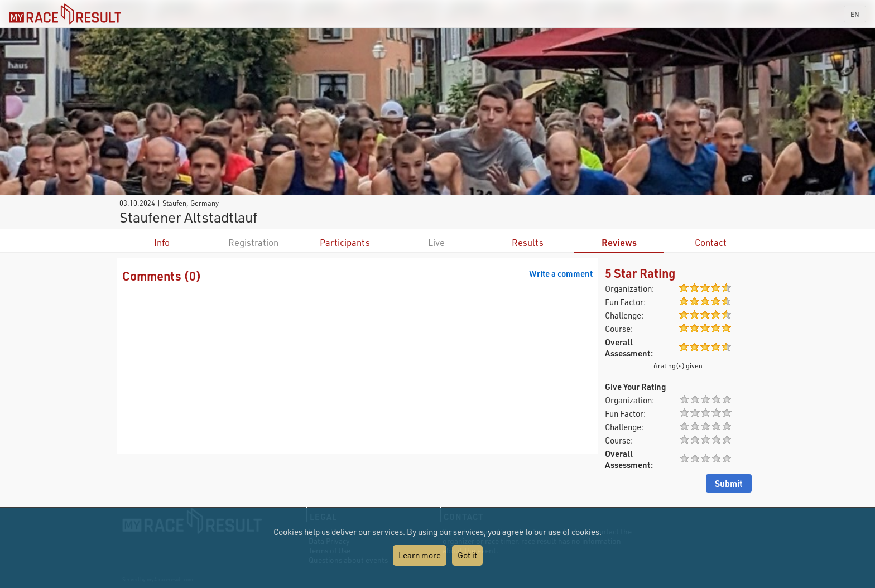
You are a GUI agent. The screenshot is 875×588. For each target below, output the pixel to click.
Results (528, 242)
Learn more (420, 555)
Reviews (619, 242)
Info (162, 242)
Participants (345, 242)
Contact (711, 242)
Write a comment (561, 273)
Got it (467, 555)
